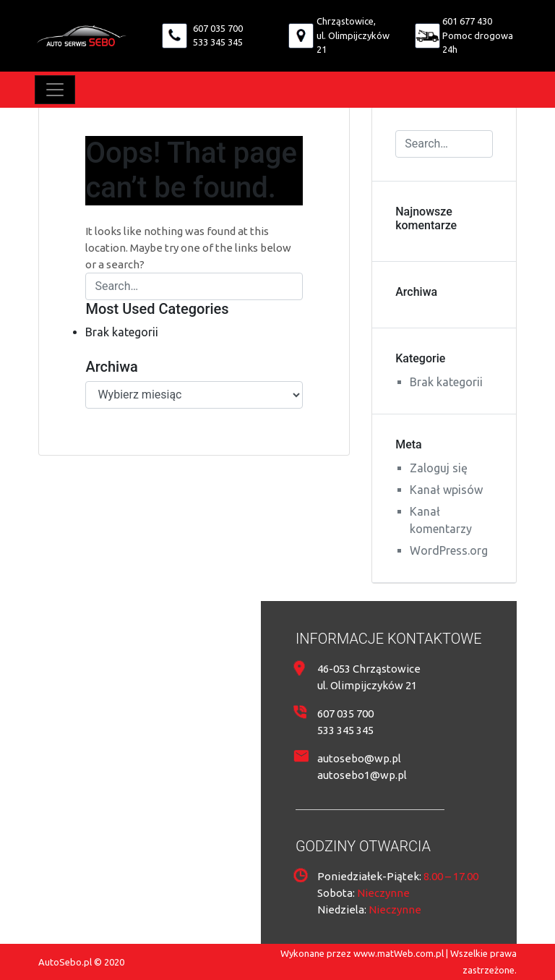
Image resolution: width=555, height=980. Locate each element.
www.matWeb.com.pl (399, 953)
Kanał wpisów (446, 490)
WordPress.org (449, 550)
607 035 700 (218, 28)
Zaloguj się (439, 468)
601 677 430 (467, 21)
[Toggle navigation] (55, 90)
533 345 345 (218, 42)
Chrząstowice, (346, 21)
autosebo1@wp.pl (362, 775)
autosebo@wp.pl (359, 758)
